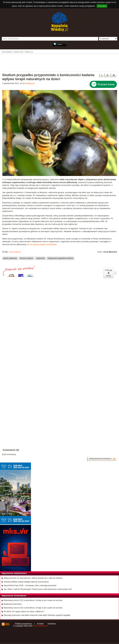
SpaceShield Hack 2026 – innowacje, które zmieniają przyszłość (30, 586)
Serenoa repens (26, 258)
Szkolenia (52, 624)
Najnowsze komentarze (14, 596)
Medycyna (30, 83)
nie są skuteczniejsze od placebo (42, 244)
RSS (7, 624)
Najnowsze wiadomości (14, 573)
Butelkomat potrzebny (13, 604)
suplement (40, 258)
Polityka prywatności (23, 624)
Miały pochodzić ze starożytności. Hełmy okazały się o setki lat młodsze (33, 578)
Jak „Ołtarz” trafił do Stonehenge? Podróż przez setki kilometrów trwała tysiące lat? (38, 589)
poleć (115, 273)
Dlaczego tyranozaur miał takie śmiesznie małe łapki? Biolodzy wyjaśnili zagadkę (37, 615)
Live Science (15, 252)
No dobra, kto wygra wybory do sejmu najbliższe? (24, 612)
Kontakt (40, 624)
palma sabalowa (10, 258)
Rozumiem (102, 6)
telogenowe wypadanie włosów (60, 258)
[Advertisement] (59, 62)
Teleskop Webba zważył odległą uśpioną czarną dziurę (26, 582)
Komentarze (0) (11, 450)
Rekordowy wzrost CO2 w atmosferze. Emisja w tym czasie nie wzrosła (33, 600)
